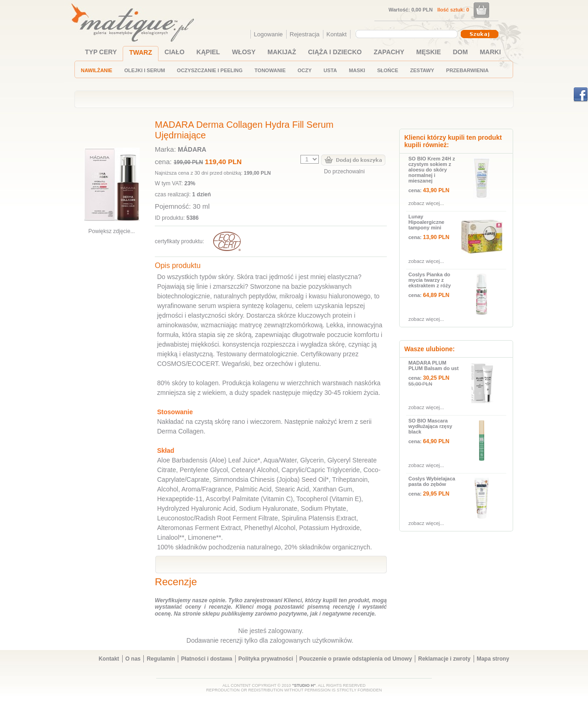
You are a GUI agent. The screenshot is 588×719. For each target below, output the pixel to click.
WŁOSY (244, 52)
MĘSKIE (429, 52)
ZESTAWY (422, 70)
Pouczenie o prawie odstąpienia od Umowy (356, 659)
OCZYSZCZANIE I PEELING (210, 70)
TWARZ (141, 52)
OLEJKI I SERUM (144, 70)
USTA (330, 70)
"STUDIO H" (304, 685)
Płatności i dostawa (206, 659)
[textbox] (404, 34)
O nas (133, 659)
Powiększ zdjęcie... (111, 231)
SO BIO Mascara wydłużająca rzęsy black (430, 426)
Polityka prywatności (266, 659)
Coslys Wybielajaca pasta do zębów (432, 481)
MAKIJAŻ (282, 52)
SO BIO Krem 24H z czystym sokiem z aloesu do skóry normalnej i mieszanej (432, 170)
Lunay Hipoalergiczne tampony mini (426, 222)
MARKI (490, 52)
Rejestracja (305, 34)
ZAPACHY (389, 52)
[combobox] (408, 34)
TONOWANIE (270, 70)
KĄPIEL (208, 52)
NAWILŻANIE (96, 70)
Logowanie (269, 34)
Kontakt (337, 34)
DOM (461, 52)
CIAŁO (175, 52)
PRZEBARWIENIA (467, 70)
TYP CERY (101, 52)
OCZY (305, 70)
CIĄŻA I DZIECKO (335, 52)
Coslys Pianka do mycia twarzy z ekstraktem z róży (430, 280)
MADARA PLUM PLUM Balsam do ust (433, 365)
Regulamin (161, 659)
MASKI (357, 70)
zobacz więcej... (426, 203)
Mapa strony (493, 659)
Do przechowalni (344, 171)
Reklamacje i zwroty (444, 659)
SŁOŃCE (388, 70)
